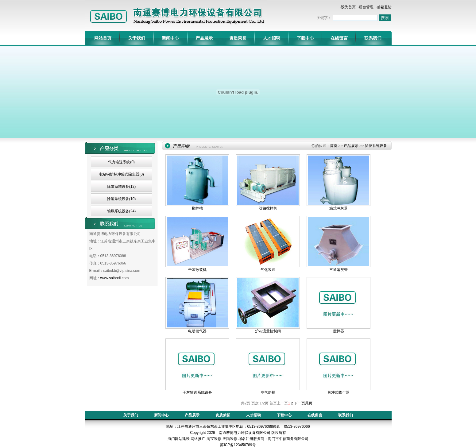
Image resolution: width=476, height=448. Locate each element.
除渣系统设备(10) (121, 199)
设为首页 (348, 7)
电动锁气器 (197, 331)
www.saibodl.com (115, 278)
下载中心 (305, 38)
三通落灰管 (339, 270)
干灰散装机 (197, 270)
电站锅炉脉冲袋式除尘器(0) (121, 174)
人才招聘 (272, 38)
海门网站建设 (179, 439)
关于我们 (137, 38)
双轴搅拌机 (268, 208)
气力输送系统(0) (121, 162)
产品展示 (204, 38)
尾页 (309, 403)
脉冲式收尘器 (339, 392)
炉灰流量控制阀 (268, 331)
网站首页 (103, 38)
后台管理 (366, 7)
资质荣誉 (238, 38)
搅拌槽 (197, 208)
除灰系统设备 (376, 146)
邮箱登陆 (384, 7)
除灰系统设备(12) (121, 187)
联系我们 (373, 38)
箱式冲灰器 (339, 208)
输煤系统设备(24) (121, 211)
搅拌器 (339, 331)
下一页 (300, 403)
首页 (334, 146)
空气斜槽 (268, 392)
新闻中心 (170, 38)
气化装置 (268, 270)
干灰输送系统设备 (197, 392)
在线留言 (339, 38)
